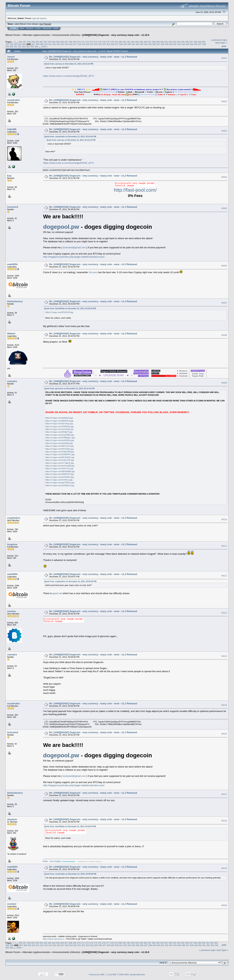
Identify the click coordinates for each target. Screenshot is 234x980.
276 (104, 42)
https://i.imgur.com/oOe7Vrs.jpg (59, 468)
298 (195, 42)
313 (58, 44)
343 (183, 44)
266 (62, 42)
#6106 (224, 266)
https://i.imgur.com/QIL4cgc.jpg (59, 423)
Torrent (48, 24)
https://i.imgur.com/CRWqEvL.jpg (60, 438)
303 (16, 44)
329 (125, 44)
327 (117, 44)
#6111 (224, 546)
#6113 (224, 613)
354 (28, 46)
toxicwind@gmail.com (74, 247)
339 (167, 44)
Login (38, 28)
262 (46, 42)
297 (191, 42)
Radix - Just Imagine (52, 861)
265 (58, 42)
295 (183, 42)
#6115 (224, 705)
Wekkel (11, 334)
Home (14, 28)
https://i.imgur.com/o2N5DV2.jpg (60, 485)
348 (204, 44)
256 (20, 42)
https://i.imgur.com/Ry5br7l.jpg (59, 432)
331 (133, 44)
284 (137, 42)
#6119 (224, 868)
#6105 (224, 208)
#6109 (224, 383)
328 (121, 44)
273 (91, 42)
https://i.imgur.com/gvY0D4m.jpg (60, 483)
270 (79, 42)
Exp (9, 176)
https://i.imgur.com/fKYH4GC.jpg (60, 457)
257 (25, 42)
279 (116, 42)
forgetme (12, 544)
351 (16, 46)
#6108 (224, 335)
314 (63, 44)
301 (7, 44)
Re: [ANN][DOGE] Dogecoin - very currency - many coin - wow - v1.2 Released (93, 57)
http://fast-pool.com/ (135, 190)
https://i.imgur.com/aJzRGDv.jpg (60, 440)
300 (204, 42)
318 (79, 44)
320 (88, 44)
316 (71, 44)
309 (42, 44)
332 (137, 44)
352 (20, 46)
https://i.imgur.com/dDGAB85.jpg (60, 471)
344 (187, 44)
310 (46, 44)
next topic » (221, 43)
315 (67, 44)
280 (120, 42)
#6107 (224, 303)
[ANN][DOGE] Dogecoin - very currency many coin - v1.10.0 (116, 35)
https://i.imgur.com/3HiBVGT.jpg (60, 474)
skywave (12, 819)
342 (179, 44)
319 (83, 44)
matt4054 (12, 264)
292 (170, 42)
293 (175, 42)
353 (24, 46)
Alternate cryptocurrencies (36, 35)
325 (108, 44)
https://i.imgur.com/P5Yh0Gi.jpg (59, 449)
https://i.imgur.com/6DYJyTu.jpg (60, 446)
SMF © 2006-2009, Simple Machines (129, 975)
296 (187, 42)
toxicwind (13, 207)
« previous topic (219, 40)
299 (199, 42)
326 (113, 44)
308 (38, 44)
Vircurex (93, 272)
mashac (12, 611)
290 (162, 42)
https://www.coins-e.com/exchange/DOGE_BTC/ (69, 76)
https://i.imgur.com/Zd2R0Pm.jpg (60, 454)
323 (100, 44)
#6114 (224, 656)
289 (158, 42)
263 (50, 42)
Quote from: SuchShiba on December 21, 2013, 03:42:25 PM (70, 308)
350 (12, 46)
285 (141, 42)
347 (200, 44)
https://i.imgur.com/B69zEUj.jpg (59, 421)
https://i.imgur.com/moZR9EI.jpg (60, 435)
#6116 (224, 734)
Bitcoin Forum (13, 35)
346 (196, 44)
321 (92, 44)
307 (33, 44)
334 (146, 44)
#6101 (224, 58)
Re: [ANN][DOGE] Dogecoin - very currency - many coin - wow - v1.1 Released (93, 207)
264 (54, 42)
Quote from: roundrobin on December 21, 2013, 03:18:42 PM (70, 137)
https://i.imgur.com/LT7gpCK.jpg (60, 463)
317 (75, 44)
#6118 (224, 821)
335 (150, 44)
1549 (44, 46)
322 (96, 44)
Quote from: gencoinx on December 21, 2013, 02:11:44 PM (69, 389)
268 (70, 42)
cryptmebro (14, 518)
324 (104, 44)
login (34, 18)
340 (171, 44)
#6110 (224, 519)
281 (124, 42)
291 (166, 42)
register (43, 18)
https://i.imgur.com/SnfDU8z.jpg (59, 426)
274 (95, 42)
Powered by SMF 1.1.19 (100, 975)
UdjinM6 (12, 129)
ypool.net (57, 593)
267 (66, 42)
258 (29, 42)
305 (24, 44)
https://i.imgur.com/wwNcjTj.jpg (59, 418)
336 (154, 44)
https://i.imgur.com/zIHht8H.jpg (59, 443)
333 (142, 44)
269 (75, 42)
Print (224, 46)
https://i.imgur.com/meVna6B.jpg (60, 466)
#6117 (224, 794)
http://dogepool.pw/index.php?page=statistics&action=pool (74, 257)
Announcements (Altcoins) (66, 35)
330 (129, 44)
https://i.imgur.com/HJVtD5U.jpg (60, 477)
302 (12, 44)
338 (163, 44)
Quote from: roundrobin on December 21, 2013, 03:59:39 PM (70, 874)
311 (50, 44)
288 (154, 42)
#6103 (224, 131)
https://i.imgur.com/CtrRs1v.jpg (59, 480)
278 (112, 42)
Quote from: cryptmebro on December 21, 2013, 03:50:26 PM (70, 581)
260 (37, 42)
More (56, 28)
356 (36, 46)
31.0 (41, 24)
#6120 (224, 905)
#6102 (224, 101)
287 (150, 42)
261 (41, 42)
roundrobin (13, 100)
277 (108, 42)
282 (129, 42)
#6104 (224, 177)
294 (179, 42)
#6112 (224, 576)
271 (83, 42)
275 (100, 42)
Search (30, 28)
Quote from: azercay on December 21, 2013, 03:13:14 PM (69, 64)
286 (145, 42)
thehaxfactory (15, 301)
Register (47, 28)
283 (133, 42)
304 (20, 44)
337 (158, 44)
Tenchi (11, 57)
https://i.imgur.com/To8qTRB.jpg (60, 452)
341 (175, 44)
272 (87, 42)
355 (32, 46)
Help (22, 28)
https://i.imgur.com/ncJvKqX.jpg (59, 429)
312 (54, 44)
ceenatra (12, 381)
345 (192, 44)
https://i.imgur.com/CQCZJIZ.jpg (60, 460)
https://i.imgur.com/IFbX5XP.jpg (59, 312)
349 (7, 46)
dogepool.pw (61, 227)
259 (33, 42)
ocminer (12, 904)
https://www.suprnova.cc (54, 939)
